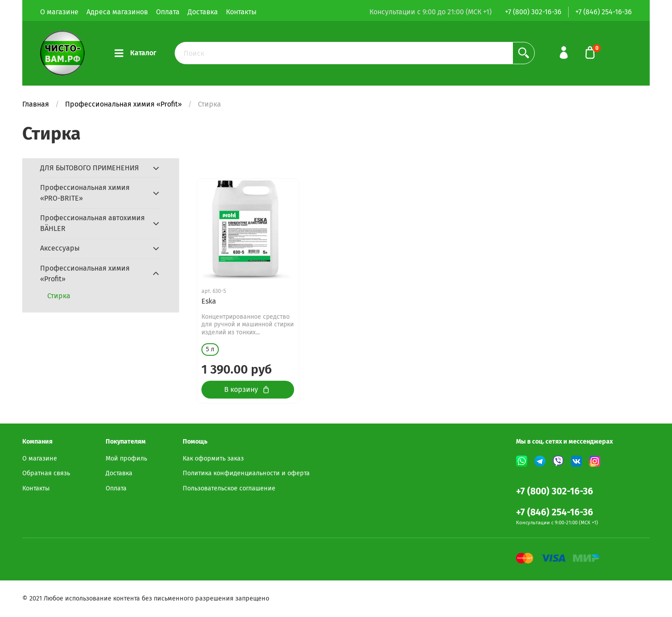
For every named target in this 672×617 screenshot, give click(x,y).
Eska (209, 301)
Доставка (203, 12)
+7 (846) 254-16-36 (604, 12)
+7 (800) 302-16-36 (533, 12)
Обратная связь (46, 473)
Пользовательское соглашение (229, 488)
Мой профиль (126, 459)
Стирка (59, 296)
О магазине (59, 12)
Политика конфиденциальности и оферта (246, 473)
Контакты (241, 12)
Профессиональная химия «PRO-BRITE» (85, 193)
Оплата (168, 12)
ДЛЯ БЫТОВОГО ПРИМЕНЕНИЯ (90, 168)
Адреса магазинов (117, 12)
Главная (36, 104)
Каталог (135, 53)
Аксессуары (60, 248)
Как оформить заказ (213, 459)
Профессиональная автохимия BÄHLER (92, 223)
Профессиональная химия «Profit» (123, 104)
